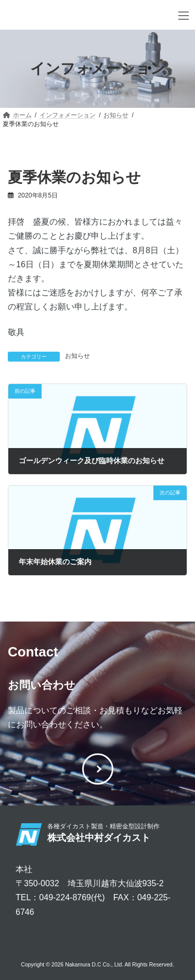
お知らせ (77, 356)
